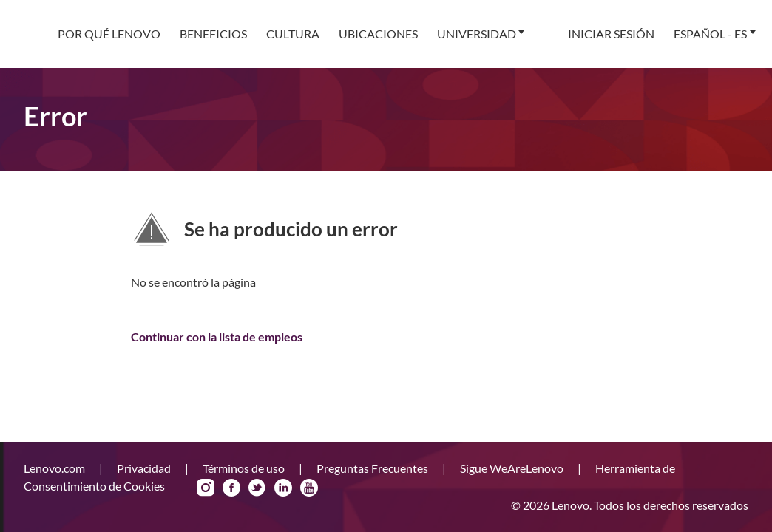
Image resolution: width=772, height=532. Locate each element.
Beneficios (213, 34)
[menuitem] (109, 34)
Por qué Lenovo (109, 34)
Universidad (477, 34)
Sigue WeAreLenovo (513, 468)
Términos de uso (245, 468)
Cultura (293, 34)
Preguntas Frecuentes (373, 468)
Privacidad (145, 468)
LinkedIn (283, 488)
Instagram (206, 488)
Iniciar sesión (611, 34)
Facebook (231, 488)
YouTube (309, 488)
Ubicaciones (378, 34)
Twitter (257, 488)
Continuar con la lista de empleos (217, 337)
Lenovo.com (55, 468)
